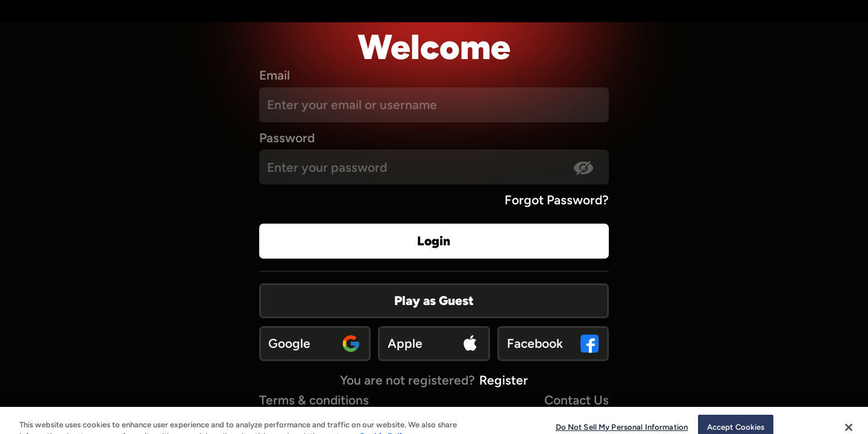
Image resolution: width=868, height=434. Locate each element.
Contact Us (577, 400)
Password (287, 138)
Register (504, 380)
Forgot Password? (557, 200)
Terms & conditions (314, 400)
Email (275, 75)
